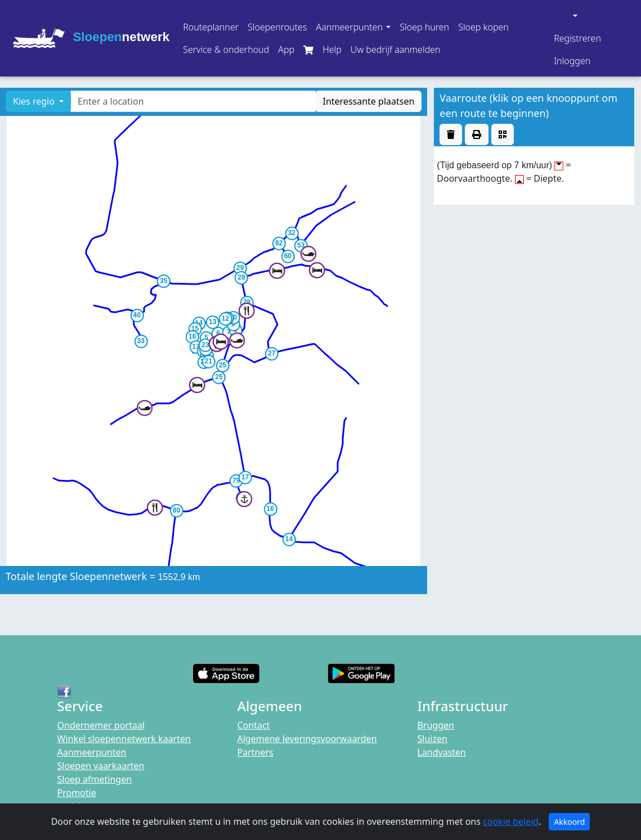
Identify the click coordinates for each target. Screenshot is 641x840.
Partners (255, 752)
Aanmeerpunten (92, 752)
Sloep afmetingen (95, 779)
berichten (78, 806)
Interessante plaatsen (368, 101)
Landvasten (441, 752)
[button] (353, 27)
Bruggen (436, 725)
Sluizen (432, 739)
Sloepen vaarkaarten (101, 766)
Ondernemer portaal (101, 725)
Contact (253, 725)
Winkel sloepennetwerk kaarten (124, 739)
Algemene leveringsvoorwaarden (307, 739)
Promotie (77, 793)
